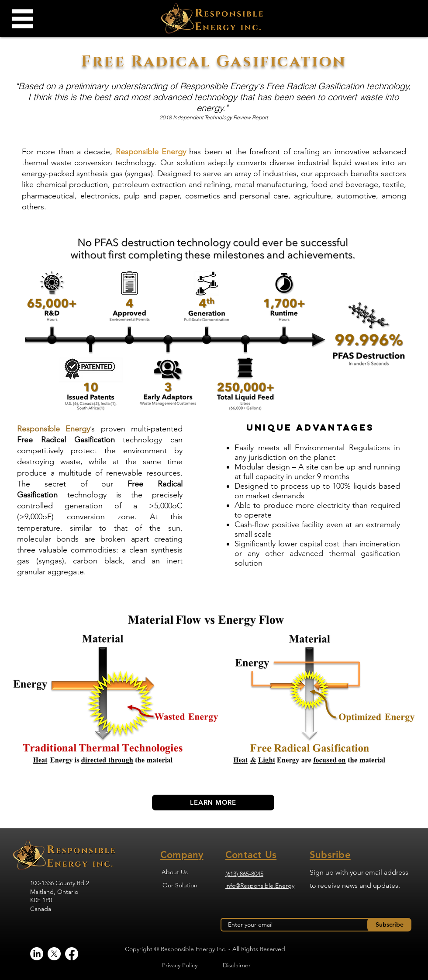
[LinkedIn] (37, 954)
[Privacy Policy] (179, 965)
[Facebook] (72, 954)
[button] (22, 19)
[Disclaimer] (237, 965)
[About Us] (174, 872)
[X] (54, 954)
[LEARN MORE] (213, 803)
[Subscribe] (389, 925)
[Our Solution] (180, 885)
